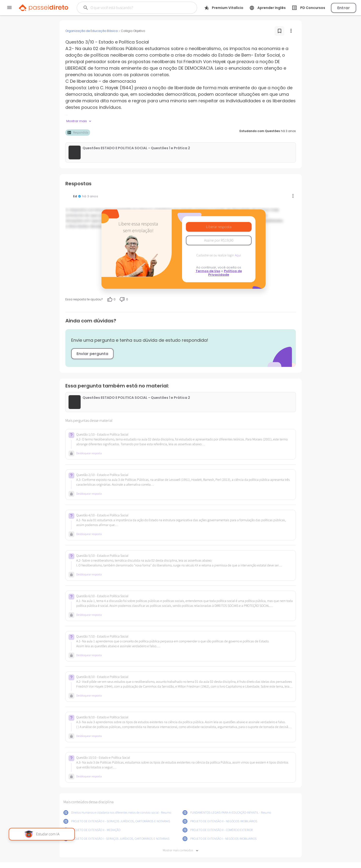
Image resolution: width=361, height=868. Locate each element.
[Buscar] (133, 8)
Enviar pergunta (92, 354)
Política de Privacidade (225, 273)
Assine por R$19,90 (219, 240)
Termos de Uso (208, 271)
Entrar (344, 8)
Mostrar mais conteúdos (180, 850)
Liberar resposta (219, 227)
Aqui (238, 255)
